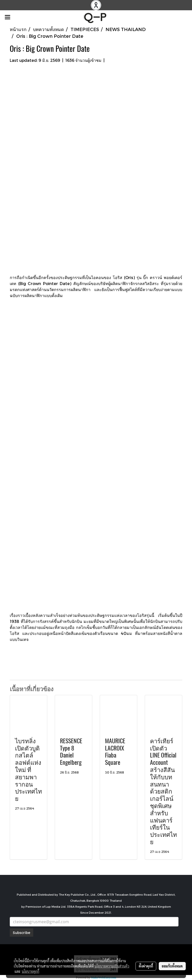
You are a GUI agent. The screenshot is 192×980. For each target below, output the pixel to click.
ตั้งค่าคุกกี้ (146, 966)
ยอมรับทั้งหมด (172, 966)
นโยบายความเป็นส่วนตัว (112, 966)
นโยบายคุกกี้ (30, 971)
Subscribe (21, 933)
